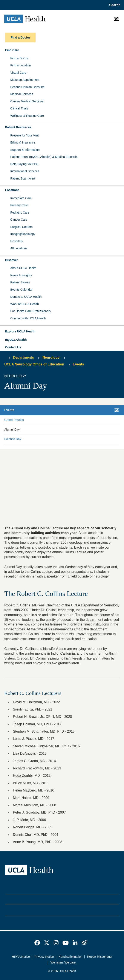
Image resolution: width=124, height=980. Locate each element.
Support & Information (25, 150)
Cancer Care (19, 220)
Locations (12, 190)
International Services (25, 171)
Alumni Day (12, 429)
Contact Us (13, 347)
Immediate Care (21, 198)
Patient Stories (20, 282)
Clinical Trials (19, 108)
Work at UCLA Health (25, 304)
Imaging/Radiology (23, 234)
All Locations (19, 248)
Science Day (13, 439)
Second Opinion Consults (27, 87)
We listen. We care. (64, 962)
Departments (23, 357)
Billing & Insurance (23, 142)
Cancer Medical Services (27, 101)
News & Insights (21, 275)
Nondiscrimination (70, 957)
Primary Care (19, 205)
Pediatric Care (20, 212)
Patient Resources (18, 127)
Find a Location (21, 65)
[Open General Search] (114, 5)
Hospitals (17, 241)
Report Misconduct (100, 957)
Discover (11, 260)
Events (78, 364)
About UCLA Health (23, 268)
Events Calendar (21, 290)
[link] (37, 943)
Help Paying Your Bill (24, 164)
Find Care (12, 50)
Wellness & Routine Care (27, 116)
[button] (62, 332)
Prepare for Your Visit (24, 135)
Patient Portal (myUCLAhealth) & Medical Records (44, 157)
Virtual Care (18, 73)
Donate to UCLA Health (26, 297)
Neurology (51, 357)
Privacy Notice (44, 957)
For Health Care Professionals (31, 311)
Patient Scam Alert (23, 178)
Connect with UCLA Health (28, 318)
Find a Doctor (19, 58)
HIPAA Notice (21, 957)
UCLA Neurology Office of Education (34, 364)
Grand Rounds (14, 420)
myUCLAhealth (16, 340)
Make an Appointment (25, 80)
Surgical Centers (21, 227)
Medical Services (22, 94)
